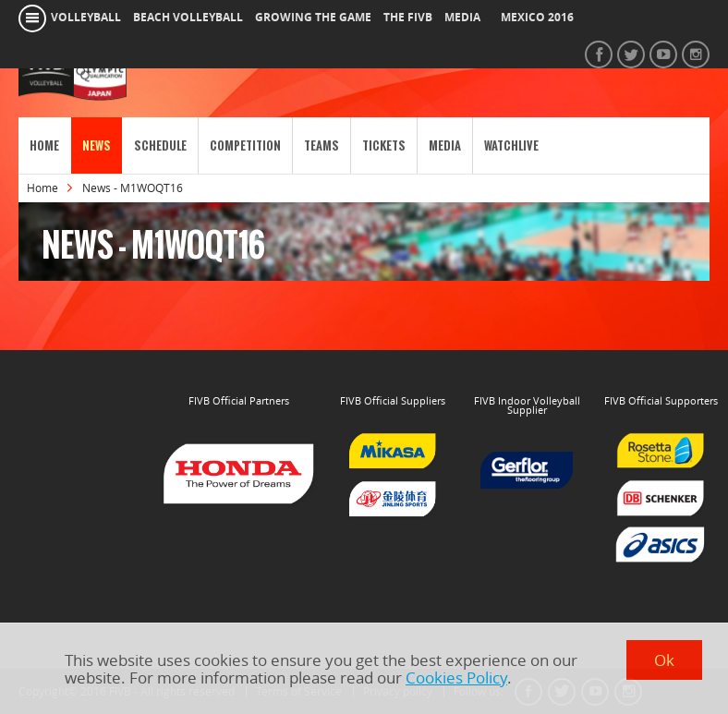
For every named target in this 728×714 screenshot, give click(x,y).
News (97, 145)
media (462, 18)
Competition (245, 145)
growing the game (313, 18)
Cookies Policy (456, 678)
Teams (322, 145)
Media (445, 145)
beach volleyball (188, 18)
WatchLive (511, 145)
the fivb (408, 18)
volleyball (86, 18)
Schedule (160, 145)
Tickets (384, 145)
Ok (664, 660)
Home (44, 145)
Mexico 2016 (537, 18)
